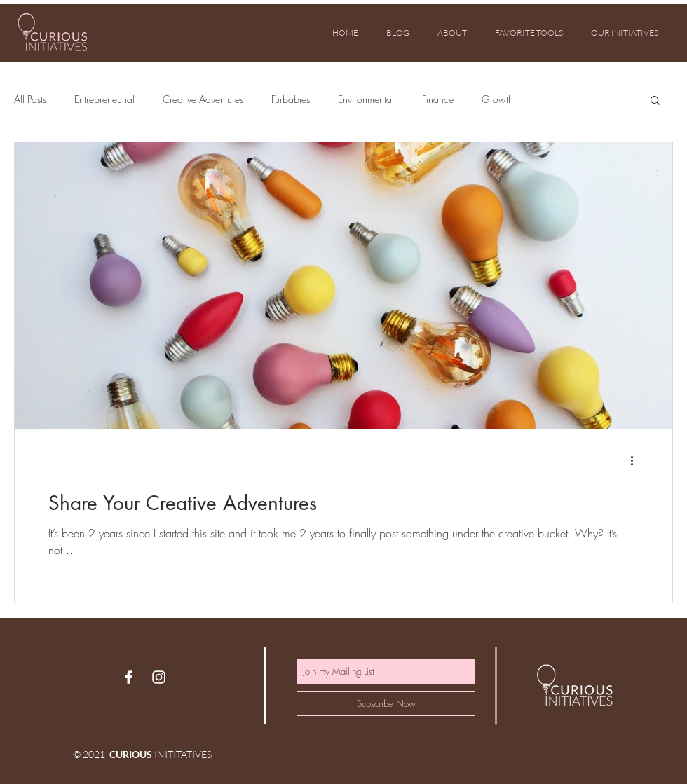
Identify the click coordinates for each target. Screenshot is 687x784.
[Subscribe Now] (386, 703)
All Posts (30, 99)
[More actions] (637, 460)
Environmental (366, 99)
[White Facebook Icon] (129, 677)
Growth (497, 99)
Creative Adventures (203, 99)
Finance (438, 99)
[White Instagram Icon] (159, 677)
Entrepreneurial (104, 99)
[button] (655, 101)
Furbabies (291, 99)
